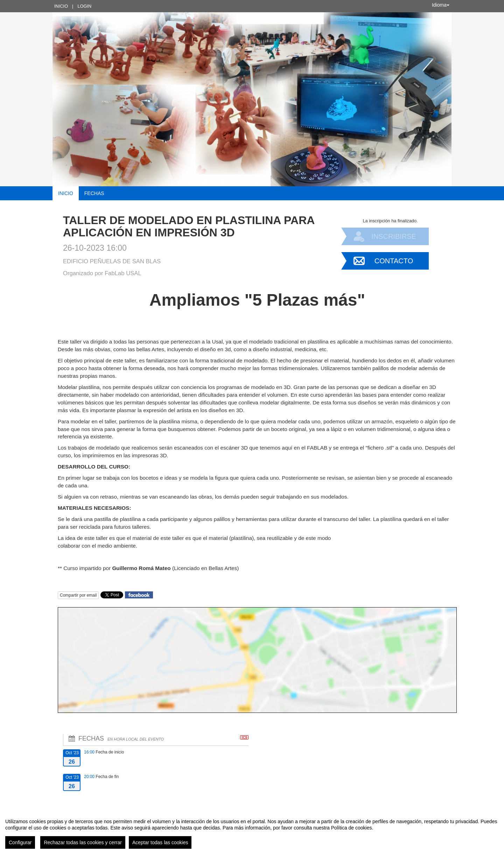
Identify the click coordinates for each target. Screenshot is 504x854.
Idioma (441, 5)
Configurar (20, 842)
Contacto (394, 261)
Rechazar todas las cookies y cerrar (83, 842)
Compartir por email (78, 595)
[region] (252, 831)
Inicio (61, 6)
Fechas (94, 193)
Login (84, 6)
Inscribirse (394, 236)
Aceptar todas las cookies (160, 842)
